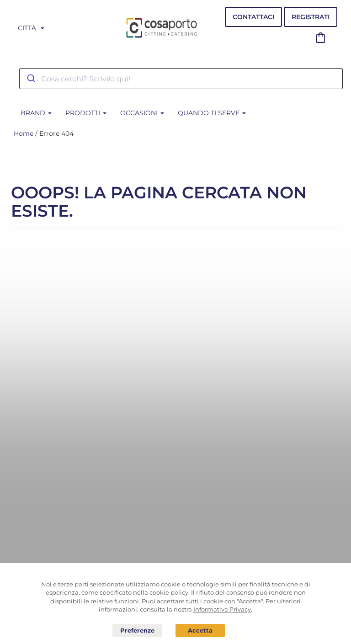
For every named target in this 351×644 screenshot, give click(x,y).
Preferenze (137, 631)
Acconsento (200, 631)
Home (24, 133)
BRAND (36, 113)
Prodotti (86, 113)
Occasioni (142, 113)
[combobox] (181, 79)
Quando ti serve (212, 113)
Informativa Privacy (222, 609)
